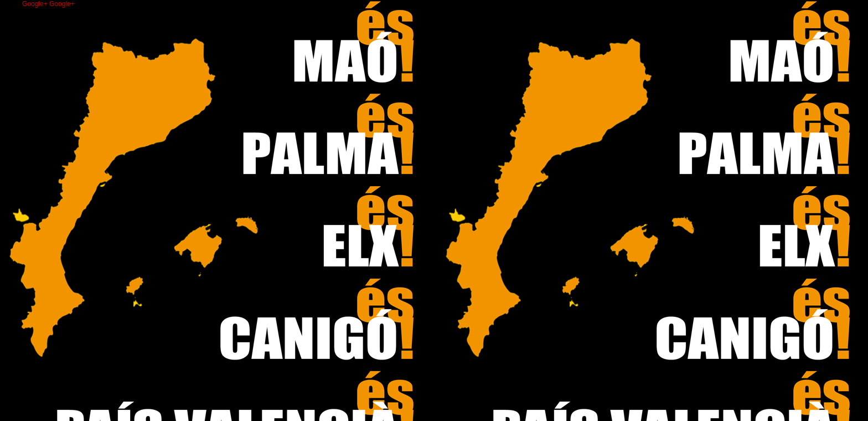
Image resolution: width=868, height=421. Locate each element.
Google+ (36, 4)
